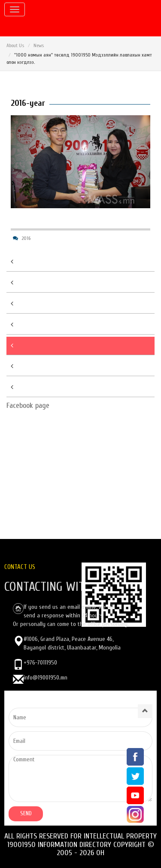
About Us (15, 45)
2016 (26, 238)
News (39, 45)
